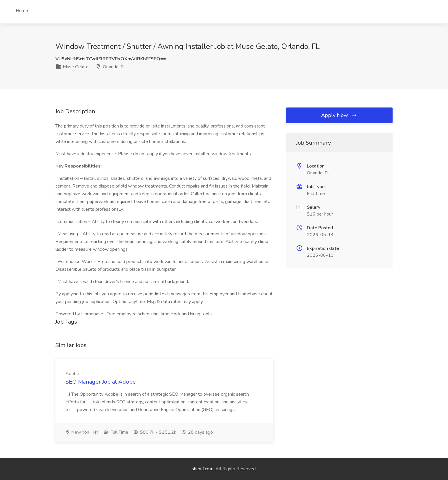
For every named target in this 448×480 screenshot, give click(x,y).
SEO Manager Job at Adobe (101, 382)
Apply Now (339, 115)
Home (22, 11)
